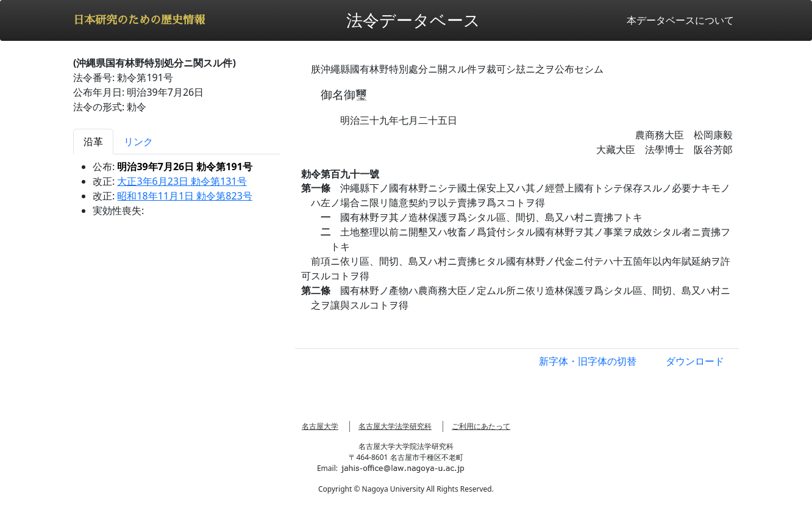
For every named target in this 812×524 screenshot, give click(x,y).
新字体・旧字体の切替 (588, 361)
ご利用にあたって (481, 426)
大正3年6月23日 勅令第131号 (182, 181)
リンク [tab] (138, 142)
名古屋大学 (320, 426)
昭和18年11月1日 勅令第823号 (184, 196)
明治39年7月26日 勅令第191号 (184, 167)
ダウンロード (695, 361)
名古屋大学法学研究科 (395, 426)
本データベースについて (680, 20)
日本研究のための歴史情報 (139, 20)
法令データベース (413, 20)
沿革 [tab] (93, 142)
